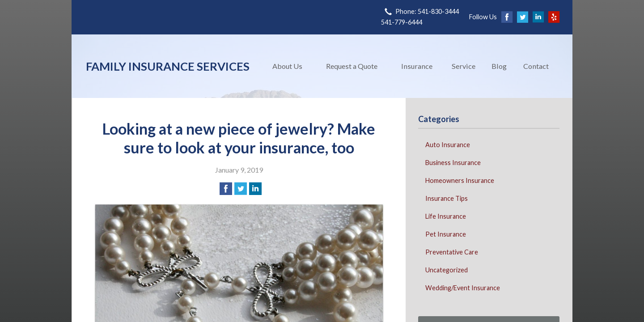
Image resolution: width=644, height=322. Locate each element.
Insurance (417, 66)
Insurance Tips (447, 198)
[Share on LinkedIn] (255, 189)
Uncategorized (447, 270)
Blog (499, 66)
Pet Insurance (446, 234)
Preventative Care (452, 252)
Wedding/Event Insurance (463, 288)
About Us (287, 66)
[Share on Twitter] (241, 189)
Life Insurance (446, 216)
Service (464, 66)
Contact (536, 66)
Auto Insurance (448, 145)
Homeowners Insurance (460, 180)
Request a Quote (352, 66)
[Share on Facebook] (226, 189)
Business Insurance (453, 163)
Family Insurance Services (168, 66)
